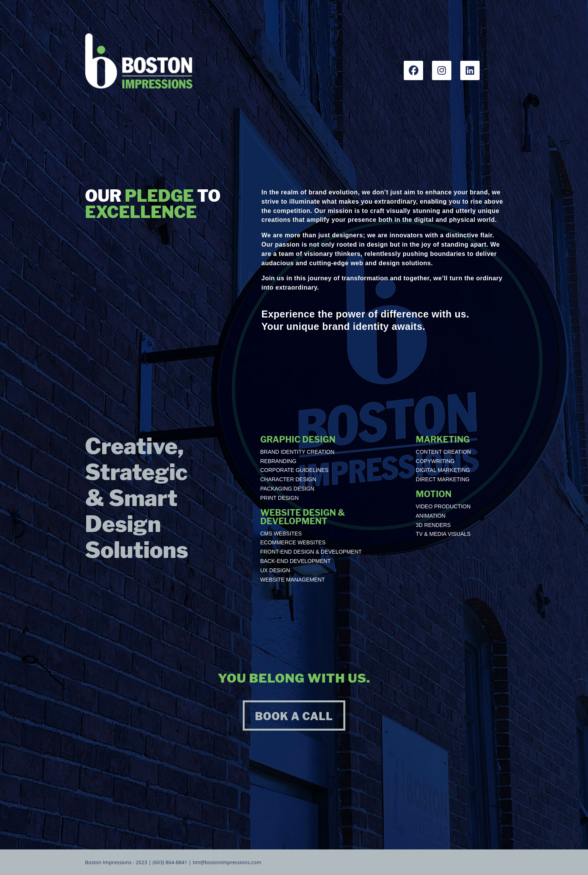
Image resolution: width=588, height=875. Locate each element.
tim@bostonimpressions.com (227, 862)
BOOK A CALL (294, 716)
